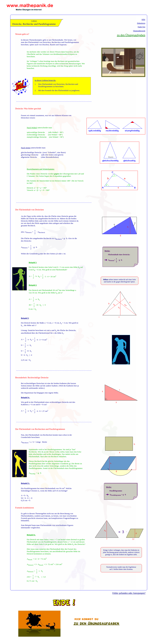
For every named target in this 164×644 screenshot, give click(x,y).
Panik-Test (142, 27)
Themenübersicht (139, 31)
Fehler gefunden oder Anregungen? (129, 593)
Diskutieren (141, 23)
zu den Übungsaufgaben (131, 35)
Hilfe (143, 20)
